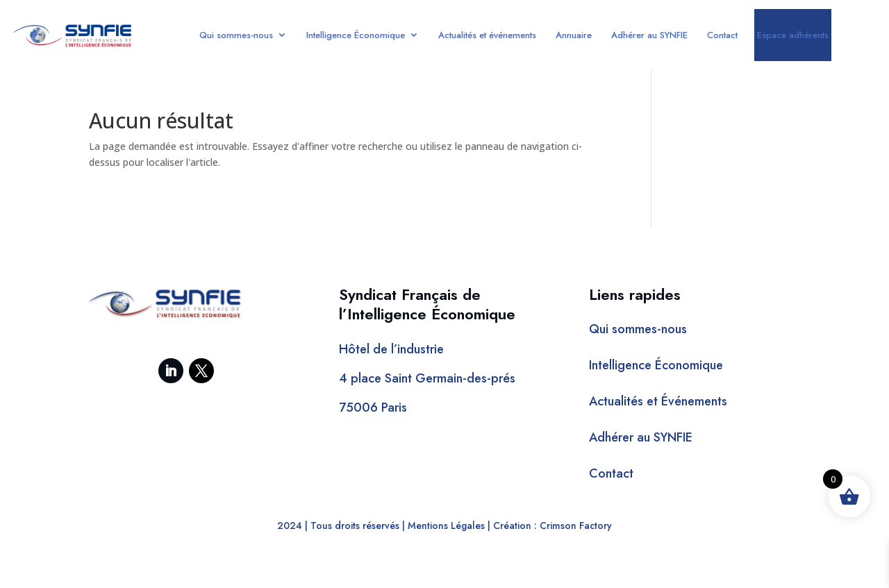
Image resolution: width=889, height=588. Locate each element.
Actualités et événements (487, 35)
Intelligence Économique (356, 35)
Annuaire (574, 35)
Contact (722, 35)
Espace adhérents (793, 35)
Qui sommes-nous (236, 35)
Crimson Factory (576, 526)
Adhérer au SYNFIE (649, 35)
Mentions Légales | (449, 526)
